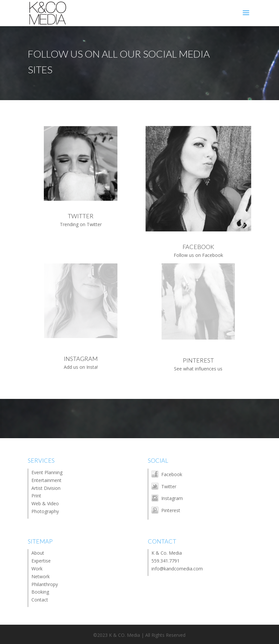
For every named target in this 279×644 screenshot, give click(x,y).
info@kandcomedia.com (177, 569)
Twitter (169, 486)
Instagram (172, 498)
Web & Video (45, 503)
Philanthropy (45, 584)
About (38, 553)
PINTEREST (198, 360)
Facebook (172, 474)
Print (36, 496)
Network (41, 576)
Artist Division (46, 488)
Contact (40, 600)
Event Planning (47, 472)
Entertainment (46, 480)
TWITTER (81, 216)
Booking (40, 592)
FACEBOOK (198, 247)
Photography (45, 511)
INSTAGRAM (81, 359)
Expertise (41, 561)
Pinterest (171, 510)
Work (37, 569)
